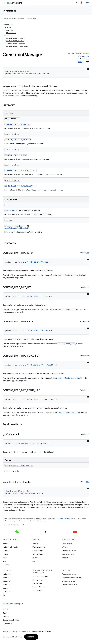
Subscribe (31, 637)
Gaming (35, 543)
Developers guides (39, 580)
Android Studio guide (40, 576)
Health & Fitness (38, 551)
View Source (83, 56)
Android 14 (7, 578)
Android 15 (6, 574)
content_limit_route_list (69, 412)
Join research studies (70, 585)
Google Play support (69, 581)
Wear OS (65, 547)
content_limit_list (66, 309)
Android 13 (6, 581)
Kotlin (80, 62)
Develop (21, 19)
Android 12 (6, 585)
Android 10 (7, 592)
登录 (88, 3)
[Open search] (77, 3)
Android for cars (68, 554)
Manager (46, 74)
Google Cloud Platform (11, 620)
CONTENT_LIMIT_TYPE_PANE (16, 155)
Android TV (66, 558)
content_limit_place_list (69, 378)
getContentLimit (12, 210)
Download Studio (39, 587)
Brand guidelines (24, 632)
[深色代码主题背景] (88, 69)
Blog (4, 561)
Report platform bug (69, 574)
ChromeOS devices (69, 551)
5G (34, 561)
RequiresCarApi (13, 71)
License (13, 632)
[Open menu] (4, 3)
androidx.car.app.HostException (19, 465)
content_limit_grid (66, 275)
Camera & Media (38, 554)
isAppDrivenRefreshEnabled (16, 228)
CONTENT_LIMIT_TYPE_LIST (16, 140)
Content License (64, 519)
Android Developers (9, 19)
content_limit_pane (66, 344)
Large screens (67, 543)
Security (6, 551)
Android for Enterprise (10, 547)
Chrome (5, 613)
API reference (9, 11)
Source (5, 554)
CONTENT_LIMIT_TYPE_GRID (16, 124)
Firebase (6, 617)
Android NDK (37, 590)
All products (7, 624)
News (5, 558)
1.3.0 (88, 482)
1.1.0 (88, 59)
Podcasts (6, 565)
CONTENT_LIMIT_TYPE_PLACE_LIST (19, 171)
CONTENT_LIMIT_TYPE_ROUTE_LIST (19, 186)
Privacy (35, 558)
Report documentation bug (72, 578)
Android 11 (6, 588)
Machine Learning (39, 547)
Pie (4, 595)
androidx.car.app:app (82, 53)
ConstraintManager (24, 74)
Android (6, 543)
